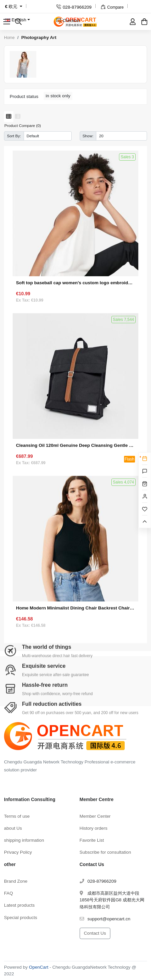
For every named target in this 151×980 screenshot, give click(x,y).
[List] (18, 117)
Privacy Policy (18, 852)
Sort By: (14, 136)
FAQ (8, 893)
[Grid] (9, 117)
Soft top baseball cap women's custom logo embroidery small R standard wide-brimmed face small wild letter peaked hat (75, 283)
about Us (13, 828)
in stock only (58, 96)
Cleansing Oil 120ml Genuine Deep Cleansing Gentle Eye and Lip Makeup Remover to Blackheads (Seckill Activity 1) (75, 445)
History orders (94, 828)
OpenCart (39, 967)
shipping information (24, 840)
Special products (20, 918)
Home (9, 38)
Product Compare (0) (23, 125)
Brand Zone (16, 881)
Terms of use (17, 816)
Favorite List (92, 840)
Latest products (19, 905)
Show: (88, 136)
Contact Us (95, 933)
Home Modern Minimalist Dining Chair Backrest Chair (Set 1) (75, 608)
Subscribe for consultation (105, 852)
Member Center (95, 816)
